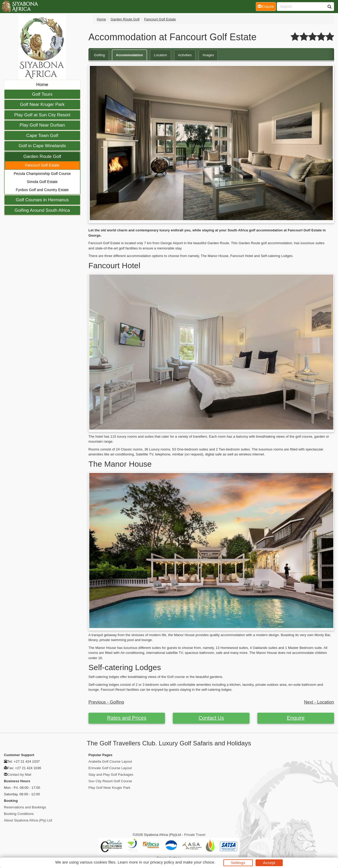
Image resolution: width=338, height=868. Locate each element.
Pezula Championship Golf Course (42, 174)
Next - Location (319, 702)
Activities (185, 55)
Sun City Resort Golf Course (110, 781)
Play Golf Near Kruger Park (109, 788)
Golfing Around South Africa (42, 210)
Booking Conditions (19, 814)
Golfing (99, 55)
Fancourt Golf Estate (42, 165)
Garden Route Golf (42, 156)
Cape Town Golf (42, 136)
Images (208, 55)
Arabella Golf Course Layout (110, 761)
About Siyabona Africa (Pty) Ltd (28, 820)
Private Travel (195, 835)
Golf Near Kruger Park (42, 104)
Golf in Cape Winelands (42, 146)
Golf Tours (42, 94)
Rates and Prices (127, 718)
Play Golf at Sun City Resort (42, 115)
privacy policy (162, 862)
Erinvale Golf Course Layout (110, 768)
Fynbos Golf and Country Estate (42, 190)
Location (160, 55)
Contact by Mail (19, 775)
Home (42, 85)
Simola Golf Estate (42, 182)
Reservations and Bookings (25, 807)
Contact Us (211, 718)
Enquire (296, 718)
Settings (238, 863)
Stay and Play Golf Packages (111, 775)
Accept (269, 863)
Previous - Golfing (106, 702)
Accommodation (129, 55)
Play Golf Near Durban (42, 125)
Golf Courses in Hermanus (42, 200)
